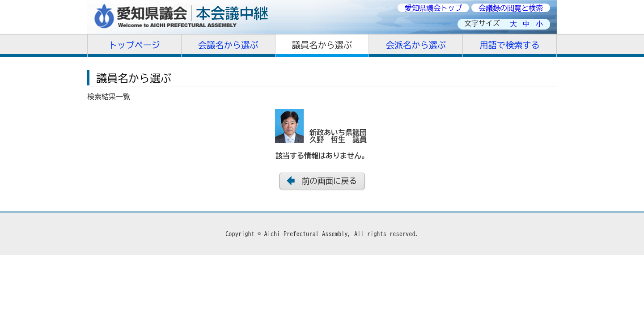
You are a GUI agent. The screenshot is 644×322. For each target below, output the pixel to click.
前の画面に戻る (329, 181)
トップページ (134, 45)
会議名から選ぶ (228, 45)
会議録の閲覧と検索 (511, 8)
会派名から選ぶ (416, 45)
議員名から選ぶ (322, 45)
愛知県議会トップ (433, 8)
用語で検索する (509, 45)
